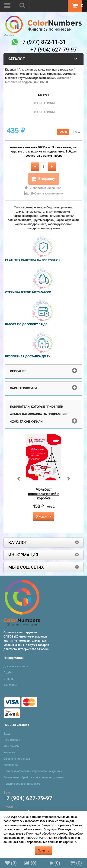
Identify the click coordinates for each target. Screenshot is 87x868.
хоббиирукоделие (60, 224)
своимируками (32, 207)
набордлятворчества (58, 207)
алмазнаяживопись (57, 212)
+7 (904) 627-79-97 (28, 798)
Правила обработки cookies (22, 784)
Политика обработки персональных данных (33, 771)
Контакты (10, 685)
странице (70, 842)
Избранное (11, 765)
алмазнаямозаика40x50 (57, 216)
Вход (7, 734)
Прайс (8, 673)
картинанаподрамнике (30, 224)
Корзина (9, 752)
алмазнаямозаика (29, 212)
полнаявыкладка (19, 220)
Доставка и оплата (16, 666)
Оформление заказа (17, 759)
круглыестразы (43, 220)
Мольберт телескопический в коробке (43, 494)
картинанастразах (26, 216)
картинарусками (67, 220)
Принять (43, 850)
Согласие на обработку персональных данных (34, 777)
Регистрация (12, 740)
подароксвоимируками (43, 228)
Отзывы (9, 679)
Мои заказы (11, 746)
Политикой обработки (41, 834)
